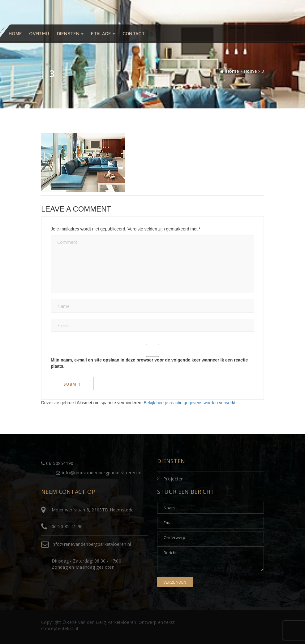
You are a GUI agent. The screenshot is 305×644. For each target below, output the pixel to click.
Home (15, 34)
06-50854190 (57, 463)
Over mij (39, 34)
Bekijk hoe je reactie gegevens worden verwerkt (189, 403)
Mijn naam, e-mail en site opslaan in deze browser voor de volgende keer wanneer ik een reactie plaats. (149, 363)
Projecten (174, 479)
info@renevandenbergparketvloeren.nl (99, 473)
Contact (134, 34)
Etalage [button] (103, 34)
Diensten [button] (70, 34)
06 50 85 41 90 (67, 526)
